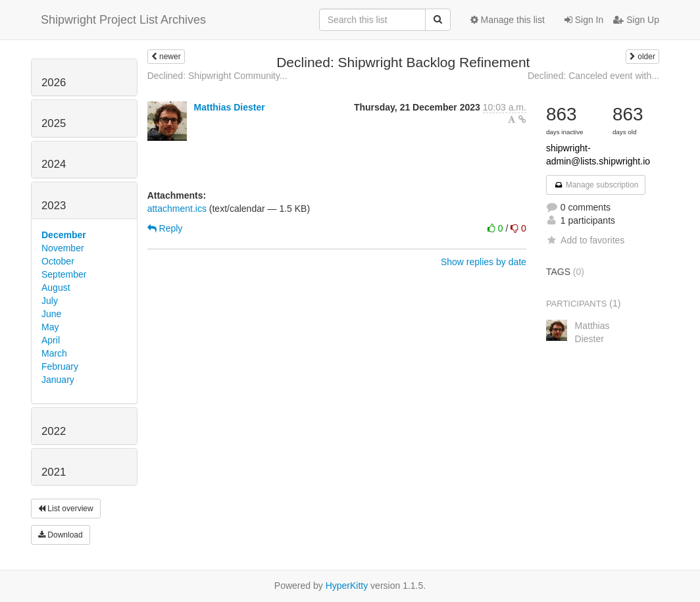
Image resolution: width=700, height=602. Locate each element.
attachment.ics (177, 209)
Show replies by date (484, 262)
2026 (54, 83)
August (56, 288)
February (60, 366)
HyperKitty (347, 586)
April (51, 340)
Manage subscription (596, 185)
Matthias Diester (230, 107)
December (64, 235)
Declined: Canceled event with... (593, 76)
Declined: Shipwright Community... (217, 76)
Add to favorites (585, 240)
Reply (165, 228)
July (50, 301)
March (54, 353)
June (51, 314)
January (58, 380)
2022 (54, 431)
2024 (54, 164)
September (64, 274)
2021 (54, 472)
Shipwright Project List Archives (123, 20)
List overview (66, 509)
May (50, 327)
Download (61, 535)
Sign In (584, 20)
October (58, 261)
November (63, 248)
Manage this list (508, 20)
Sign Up (636, 20)
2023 (54, 206)
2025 (54, 123)
